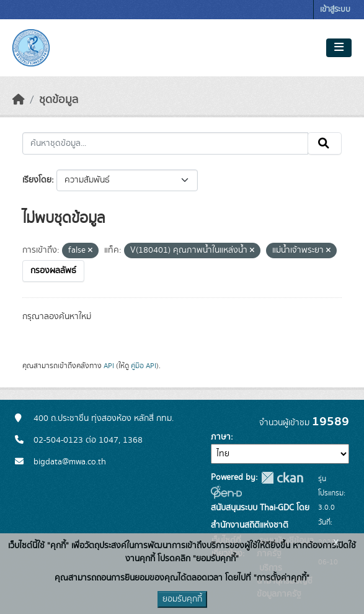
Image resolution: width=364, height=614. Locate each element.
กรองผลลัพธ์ (53, 271)
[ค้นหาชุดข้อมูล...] (165, 143)
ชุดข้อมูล (59, 100)
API (109, 366)
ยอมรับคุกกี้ (182, 599)
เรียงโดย (37, 180)
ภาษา (221, 437)
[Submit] (325, 143)
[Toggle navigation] (339, 48)
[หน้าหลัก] (19, 100)
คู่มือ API (144, 366)
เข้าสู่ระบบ (335, 10)
